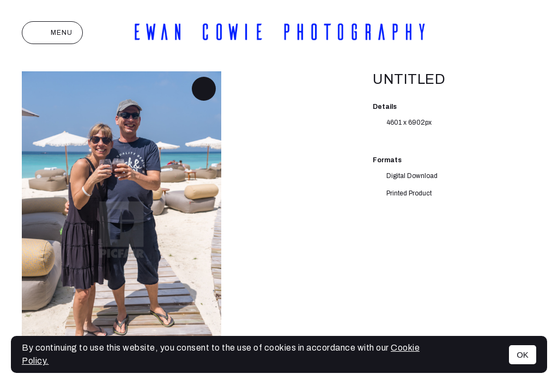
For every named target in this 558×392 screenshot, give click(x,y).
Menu (52, 33)
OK (523, 355)
